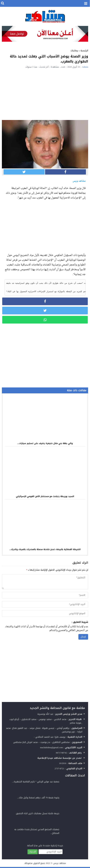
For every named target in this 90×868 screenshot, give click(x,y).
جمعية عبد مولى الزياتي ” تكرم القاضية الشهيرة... (36, 783)
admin (85, 67)
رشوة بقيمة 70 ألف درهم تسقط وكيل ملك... (38, 799)
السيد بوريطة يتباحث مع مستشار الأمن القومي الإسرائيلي (45, 497)
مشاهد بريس (60, 864)
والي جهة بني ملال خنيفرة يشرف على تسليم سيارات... (45, 444)
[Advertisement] (45, 94)
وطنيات (74, 51)
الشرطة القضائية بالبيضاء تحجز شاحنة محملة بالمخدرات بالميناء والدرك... (45, 550)
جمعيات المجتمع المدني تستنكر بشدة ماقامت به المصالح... (37, 832)
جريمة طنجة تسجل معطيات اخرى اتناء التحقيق (38, 814)
